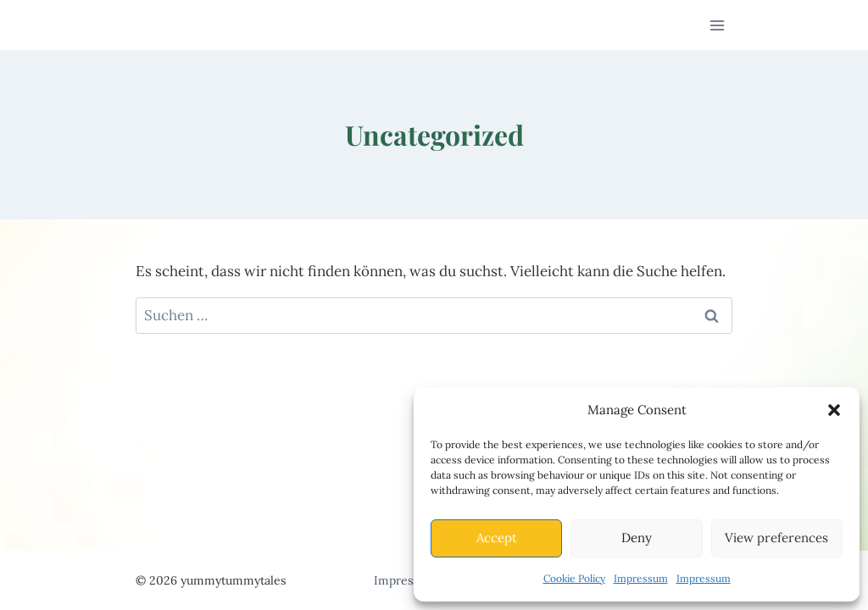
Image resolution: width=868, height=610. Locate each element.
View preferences (776, 538)
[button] (834, 410)
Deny (637, 538)
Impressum (641, 578)
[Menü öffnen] (717, 25)
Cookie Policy (574, 578)
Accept (497, 538)
